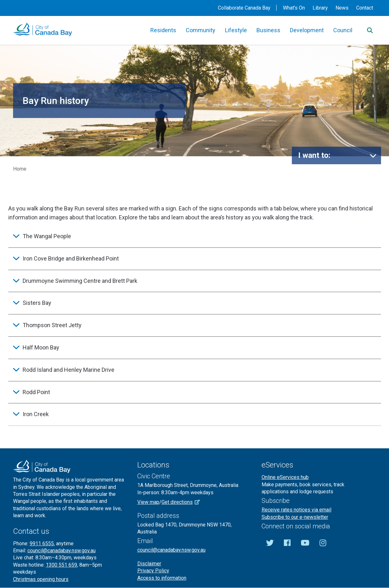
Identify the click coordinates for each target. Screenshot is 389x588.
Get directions (183, 502)
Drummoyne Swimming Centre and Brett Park (80, 281)
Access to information (162, 578)
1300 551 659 (61, 565)
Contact (365, 8)
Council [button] (343, 30)
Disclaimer (149, 564)
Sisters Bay (37, 303)
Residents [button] (163, 30)
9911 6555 (42, 544)
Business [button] (268, 30)
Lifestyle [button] (236, 30)
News (342, 8)
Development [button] (307, 30)
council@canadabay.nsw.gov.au (61, 551)
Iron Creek (36, 414)
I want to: (314, 155)
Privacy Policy (153, 571)
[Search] (370, 30)
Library (320, 8)
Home (20, 169)
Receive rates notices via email (296, 510)
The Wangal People (47, 236)
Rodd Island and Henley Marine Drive (68, 370)
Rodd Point (36, 392)
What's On (294, 8)
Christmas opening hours (41, 579)
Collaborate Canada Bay (244, 8)
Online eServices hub (285, 477)
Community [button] (201, 30)
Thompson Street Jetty (52, 325)
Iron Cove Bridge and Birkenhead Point (71, 258)
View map (148, 502)
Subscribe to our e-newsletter (295, 517)
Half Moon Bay (41, 347)
